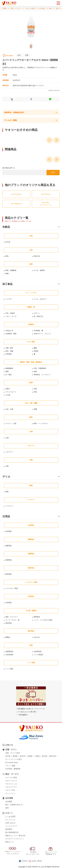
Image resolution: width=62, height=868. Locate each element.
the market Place (12, 762)
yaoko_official (35, 861)
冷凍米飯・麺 (38, 331)
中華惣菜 (9, 354)
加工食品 (42, 8)
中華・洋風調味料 (40, 368)
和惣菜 (36, 351)
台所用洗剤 (9, 655)
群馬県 (15, 756)
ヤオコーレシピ (11, 784)
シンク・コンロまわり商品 (43, 620)
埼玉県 (8, 756)
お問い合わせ (10, 823)
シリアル (9, 299)
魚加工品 (37, 256)
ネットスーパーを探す (14, 759)
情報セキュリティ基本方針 (15, 836)
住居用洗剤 (38, 652)
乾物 (35, 371)
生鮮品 (6, 227)
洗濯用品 (9, 560)
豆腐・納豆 (9, 348)
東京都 (44, 756)
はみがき (37, 637)
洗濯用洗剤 (9, 652)
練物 (35, 348)
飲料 (50, 8)
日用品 (6, 516)
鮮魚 (7, 256)
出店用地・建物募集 (13, 769)
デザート (37, 313)
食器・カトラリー (12, 617)
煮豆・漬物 (9, 351)
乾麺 (35, 409)
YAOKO (23, 861)
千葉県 (37, 756)
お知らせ (9, 745)
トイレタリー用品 (12, 588)
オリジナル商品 (11, 777)
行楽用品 (9, 603)
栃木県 (22, 756)
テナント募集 (10, 766)
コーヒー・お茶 (11, 423)
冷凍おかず (9, 331)
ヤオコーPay (10, 790)
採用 (7, 808)
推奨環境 (9, 829)
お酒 (7, 438)
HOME (5, 8)
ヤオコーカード (11, 781)
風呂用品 (9, 574)
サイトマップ (10, 820)
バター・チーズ (11, 316)
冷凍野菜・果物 (11, 334)
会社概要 (9, 801)
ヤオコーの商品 (30, 8)
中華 (7, 466)
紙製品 (8, 637)
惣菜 (7, 492)
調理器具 (37, 617)
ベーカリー (9, 506)
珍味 (35, 392)
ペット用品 (9, 669)
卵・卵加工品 (38, 316)
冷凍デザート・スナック (42, 334)
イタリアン (9, 452)
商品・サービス (16, 8)
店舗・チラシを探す (13, 753)
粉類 (7, 371)
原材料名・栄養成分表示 (14, 112)
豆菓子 (8, 389)
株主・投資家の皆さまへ (15, 805)
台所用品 (9, 531)
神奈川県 (53, 756)
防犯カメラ (9, 842)
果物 (7, 274)
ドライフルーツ (11, 392)
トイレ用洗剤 (38, 655)
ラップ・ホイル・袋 (12, 620)
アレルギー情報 (11, 120)
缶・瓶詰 (9, 375)
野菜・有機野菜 (11, 270)
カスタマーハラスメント (15, 839)
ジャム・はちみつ (40, 299)
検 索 (53, 172)
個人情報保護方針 (12, 832)
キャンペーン (10, 793)
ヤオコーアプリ (11, 787)
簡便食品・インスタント (42, 375)
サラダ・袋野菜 (39, 270)
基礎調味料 (9, 368)
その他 (8, 395)
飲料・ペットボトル (41, 423)
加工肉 (8, 242)
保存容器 (9, 623)
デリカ (6, 477)
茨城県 (30, 756)
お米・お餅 (9, 409)
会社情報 (9, 798)
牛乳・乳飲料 (10, 313)
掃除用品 (9, 546)
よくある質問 (10, 817)
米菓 (35, 389)
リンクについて (11, 826)
